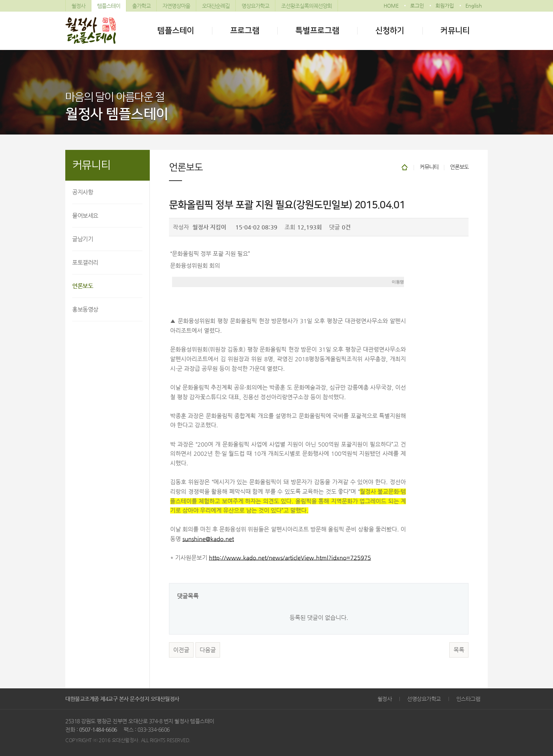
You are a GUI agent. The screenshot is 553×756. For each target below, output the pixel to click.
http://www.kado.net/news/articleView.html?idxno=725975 (290, 558)
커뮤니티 (455, 31)
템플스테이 (109, 6)
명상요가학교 (255, 6)
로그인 (417, 6)
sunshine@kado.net (208, 539)
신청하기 (390, 31)
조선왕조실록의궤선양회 (306, 6)
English (474, 6)
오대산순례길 (216, 6)
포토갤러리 (85, 262)
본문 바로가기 (0, 0)
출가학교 (141, 6)
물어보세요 (85, 215)
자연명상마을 (176, 6)
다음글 (208, 650)
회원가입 (445, 6)
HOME (391, 6)
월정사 (78, 6)
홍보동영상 (85, 309)
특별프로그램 (317, 31)
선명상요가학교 (424, 699)
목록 (459, 650)
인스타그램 (468, 699)
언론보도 (83, 286)
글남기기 (83, 239)
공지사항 (83, 192)
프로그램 (245, 31)
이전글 (181, 650)
